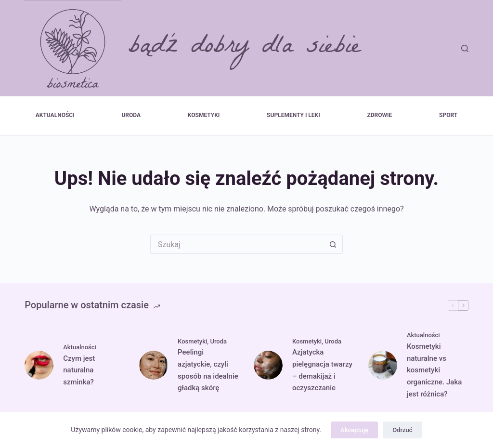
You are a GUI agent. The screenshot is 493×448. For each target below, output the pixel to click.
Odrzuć (402, 430)
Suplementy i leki (293, 115)
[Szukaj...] (237, 244)
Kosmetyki (204, 115)
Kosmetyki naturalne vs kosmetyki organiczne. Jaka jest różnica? (434, 370)
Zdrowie (380, 115)
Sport (448, 115)
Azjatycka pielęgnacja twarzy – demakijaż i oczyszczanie (322, 370)
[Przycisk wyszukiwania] (333, 244)
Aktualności (55, 115)
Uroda (131, 115)
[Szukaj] (465, 48)
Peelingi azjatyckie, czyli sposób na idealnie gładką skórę (208, 370)
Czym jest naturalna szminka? (79, 370)
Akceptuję (354, 430)
